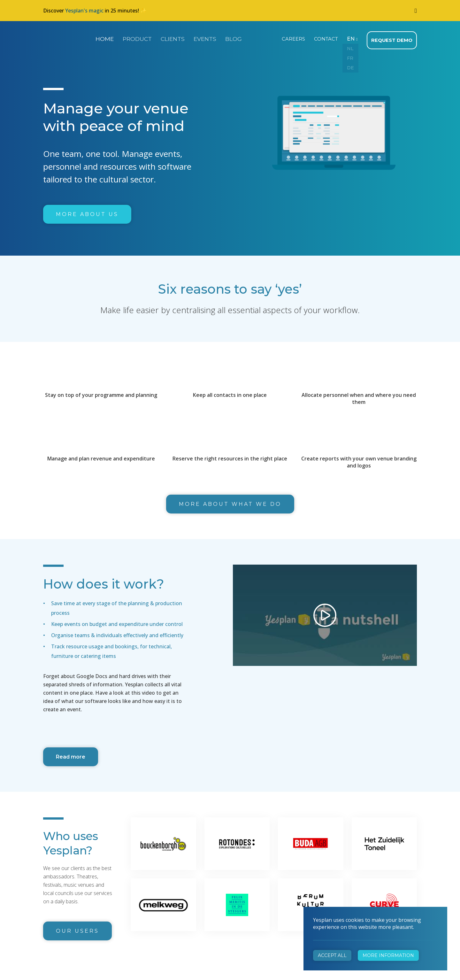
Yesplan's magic (84, 11)
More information (388, 955)
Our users (77, 929)
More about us (87, 212)
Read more (71, 755)
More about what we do (230, 502)
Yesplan (67, 38)
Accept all (332, 955)
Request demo (393, 38)
